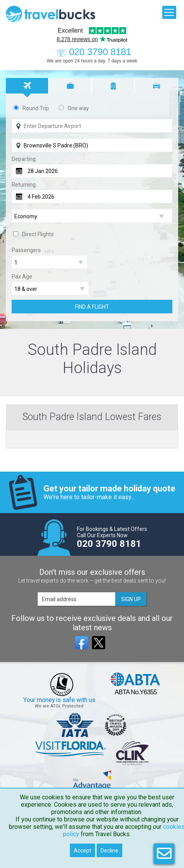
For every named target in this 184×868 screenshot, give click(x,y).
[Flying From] (92, 126)
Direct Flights (38, 234)
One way (78, 108)
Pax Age (22, 277)
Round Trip (36, 108)
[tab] (27, 86)
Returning (24, 185)
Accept (82, 851)
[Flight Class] (92, 216)
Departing (24, 159)
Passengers (26, 250)
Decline (109, 851)
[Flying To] (92, 145)
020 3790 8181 (92, 52)
